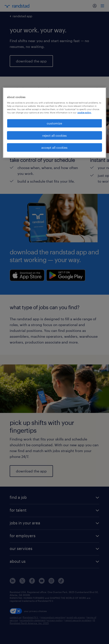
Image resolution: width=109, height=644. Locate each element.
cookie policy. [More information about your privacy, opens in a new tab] (84, 113)
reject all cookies (54, 135)
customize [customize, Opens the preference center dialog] (54, 123)
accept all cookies (54, 147)
